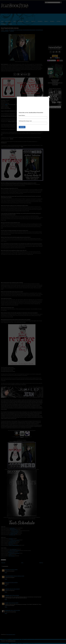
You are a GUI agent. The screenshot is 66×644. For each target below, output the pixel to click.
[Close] (49, 97)
